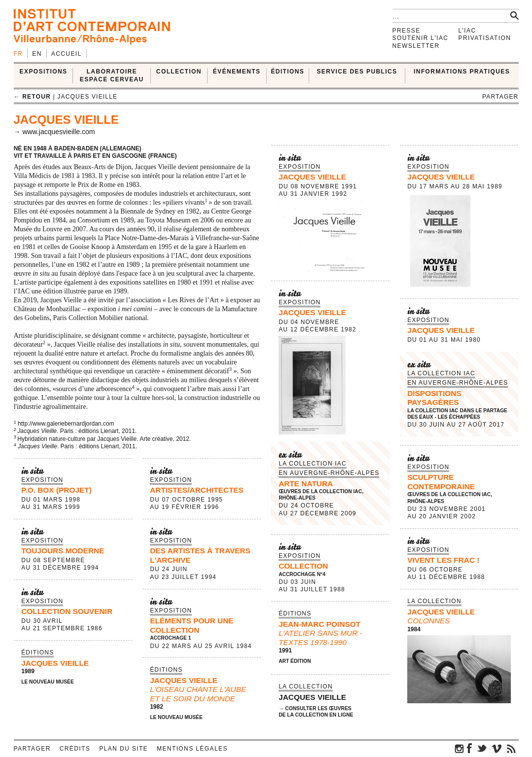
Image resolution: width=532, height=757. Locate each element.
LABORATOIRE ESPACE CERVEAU (112, 75)
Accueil (67, 54)
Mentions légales (192, 749)
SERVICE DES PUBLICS (357, 72)
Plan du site (124, 749)
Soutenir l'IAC (421, 38)
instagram (460, 748)
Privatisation (485, 38)
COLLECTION (179, 72)
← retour (32, 97)
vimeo (497, 748)
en (37, 54)
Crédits (75, 749)
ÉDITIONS (287, 72)
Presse (407, 31)
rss (511, 748)
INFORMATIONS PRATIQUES (462, 72)
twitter (482, 748)
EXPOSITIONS (44, 72)
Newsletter (416, 46)
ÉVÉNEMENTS (237, 72)
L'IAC (467, 31)
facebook (469, 748)
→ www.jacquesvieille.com (54, 132)
